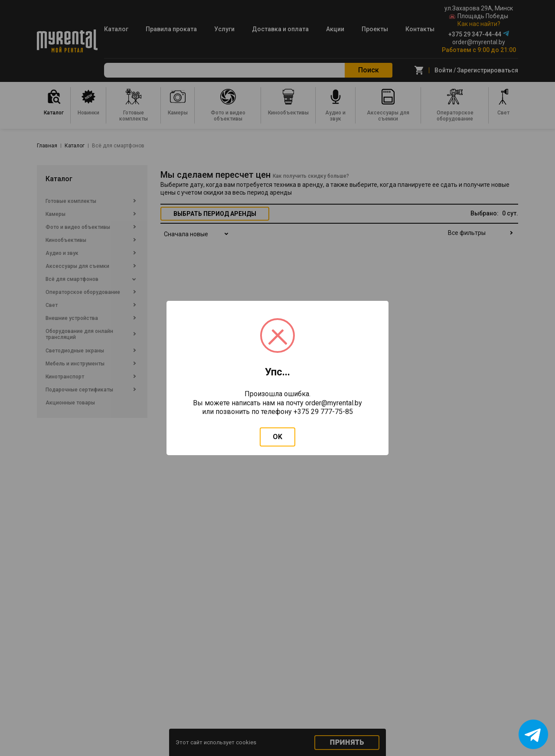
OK (277, 437)
